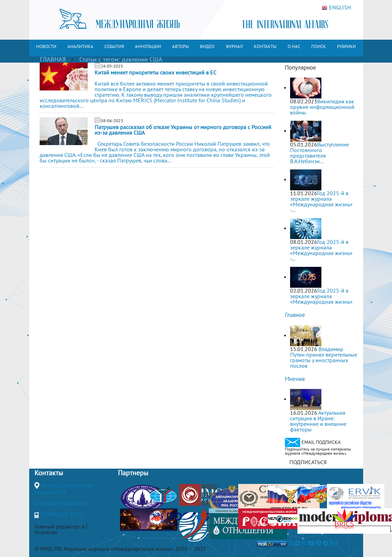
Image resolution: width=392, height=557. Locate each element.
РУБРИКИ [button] (346, 46)
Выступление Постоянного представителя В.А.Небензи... (319, 153)
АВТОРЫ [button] (181, 46)
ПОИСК (319, 46)
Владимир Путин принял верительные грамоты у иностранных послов (324, 357)
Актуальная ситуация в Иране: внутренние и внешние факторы (318, 421)
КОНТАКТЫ (265, 46)
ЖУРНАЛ (234, 46)
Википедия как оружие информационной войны (322, 107)
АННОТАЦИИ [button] (148, 46)
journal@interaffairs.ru (62, 503)
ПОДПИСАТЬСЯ (308, 462)
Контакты (49, 473)
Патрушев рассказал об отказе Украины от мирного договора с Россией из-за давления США (183, 130)
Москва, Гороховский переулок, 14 (64, 488)
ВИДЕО (207, 46)
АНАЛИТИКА (80, 46)
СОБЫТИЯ (114, 46)
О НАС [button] (294, 46)
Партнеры (133, 473)
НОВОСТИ (46, 46)
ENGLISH (336, 8)
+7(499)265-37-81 (62, 514)
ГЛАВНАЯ (53, 59)
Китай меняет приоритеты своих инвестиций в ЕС (155, 72)
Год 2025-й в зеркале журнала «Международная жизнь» (321, 296)
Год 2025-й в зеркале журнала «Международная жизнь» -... (321, 201)
